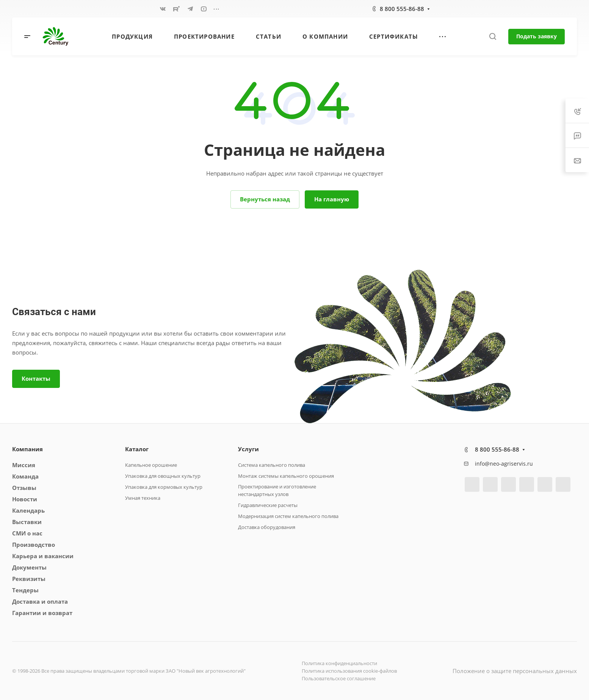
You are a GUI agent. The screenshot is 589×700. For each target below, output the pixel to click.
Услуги (248, 449)
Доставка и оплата (40, 601)
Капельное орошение (151, 465)
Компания (27, 449)
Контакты (36, 378)
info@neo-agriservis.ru (504, 464)
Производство (34, 545)
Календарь (28, 510)
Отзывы (24, 488)
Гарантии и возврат (42, 613)
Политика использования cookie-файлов (349, 671)
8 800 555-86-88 (402, 9)
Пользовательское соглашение (339, 678)
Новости (25, 499)
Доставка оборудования (267, 527)
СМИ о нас (27, 533)
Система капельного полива (272, 465)
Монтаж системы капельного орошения (286, 476)
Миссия (24, 465)
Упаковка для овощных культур (163, 476)
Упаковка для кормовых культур (164, 487)
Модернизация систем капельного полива (288, 516)
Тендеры (25, 590)
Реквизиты (29, 579)
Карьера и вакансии (43, 556)
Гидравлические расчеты (268, 505)
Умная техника (143, 498)
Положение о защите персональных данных (515, 671)
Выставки (27, 522)
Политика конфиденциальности (339, 663)
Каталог (137, 449)
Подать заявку (537, 36)
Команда (25, 476)
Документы (29, 567)
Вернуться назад (265, 199)
